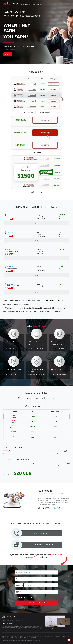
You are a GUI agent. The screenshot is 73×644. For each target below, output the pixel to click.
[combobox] (19, 585)
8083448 (10, 232)
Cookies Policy (12, 623)
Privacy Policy (5, 623)
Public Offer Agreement (41, 597)
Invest (36, 223)
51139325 (10, 284)
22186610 (10, 215)
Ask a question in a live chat (42, 545)
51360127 (10, 250)
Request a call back (42, 533)
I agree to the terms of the (33, 597)
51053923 (10, 267)
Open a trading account (36, 603)
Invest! (8, 54)
